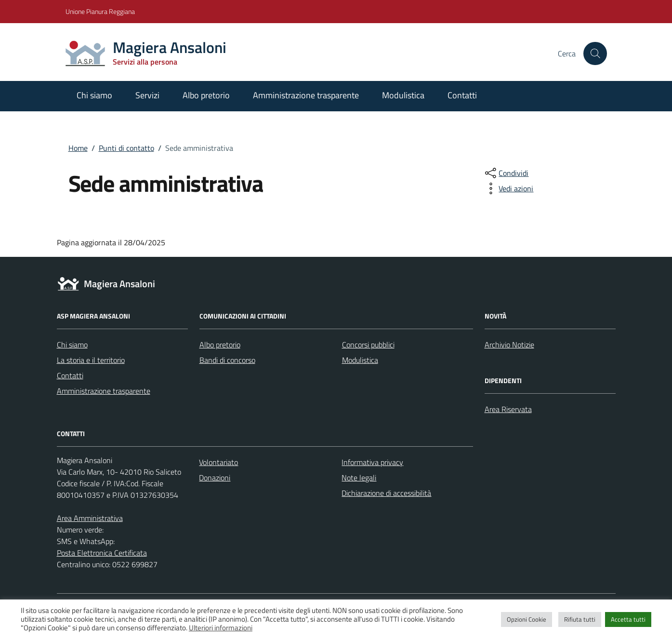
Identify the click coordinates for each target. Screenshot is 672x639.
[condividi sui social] (506, 173)
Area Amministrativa (90, 518)
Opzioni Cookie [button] (527, 619)
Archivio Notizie (509, 345)
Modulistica (403, 95)
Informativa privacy (372, 462)
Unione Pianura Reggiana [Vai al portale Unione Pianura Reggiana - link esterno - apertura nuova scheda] (100, 11)
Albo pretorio (206, 95)
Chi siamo (94, 95)
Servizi (147, 95)
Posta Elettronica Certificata (102, 553)
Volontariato (218, 462)
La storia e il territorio (91, 360)
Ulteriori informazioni (221, 628)
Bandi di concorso (227, 360)
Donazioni (215, 478)
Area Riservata (508, 409)
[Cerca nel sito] (595, 53)
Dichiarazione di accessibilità (386, 493)
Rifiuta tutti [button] (580, 619)
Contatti (462, 95)
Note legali (359, 478)
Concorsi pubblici (368, 345)
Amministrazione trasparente (306, 95)
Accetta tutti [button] (628, 619)
